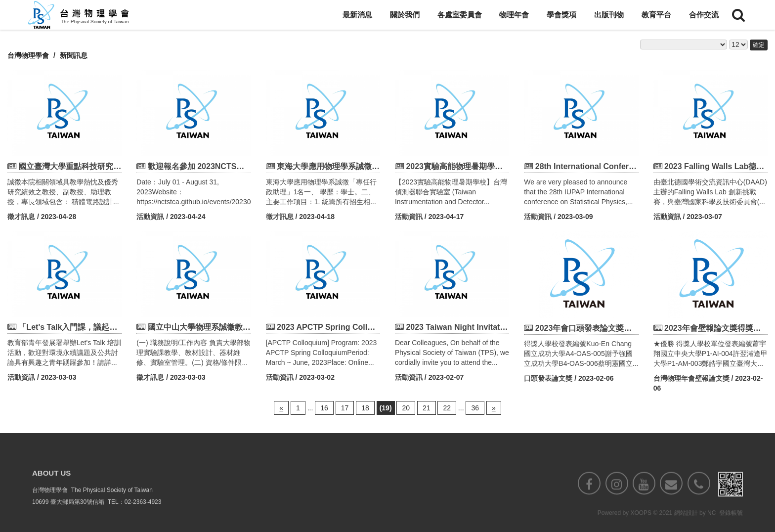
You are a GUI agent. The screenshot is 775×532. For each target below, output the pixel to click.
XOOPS (641, 526)
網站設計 (686, 526)
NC (711, 526)
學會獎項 (561, 15)
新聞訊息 (74, 55)
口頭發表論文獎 (548, 378)
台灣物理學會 (28, 55)
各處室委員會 (460, 15)
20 (406, 408)
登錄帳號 (731, 526)
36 (475, 408)
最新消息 (357, 15)
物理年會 (514, 15)
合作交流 (704, 15)
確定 (759, 45)
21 (427, 408)
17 (345, 408)
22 (447, 408)
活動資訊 (150, 217)
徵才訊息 (21, 217)
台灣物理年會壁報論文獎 (691, 378)
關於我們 (405, 15)
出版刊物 (609, 15)
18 (365, 408)
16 (324, 408)
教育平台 (656, 15)
